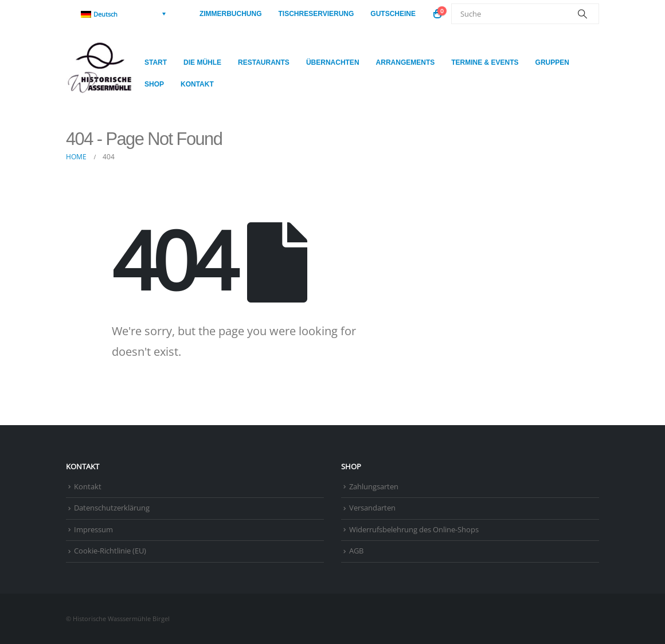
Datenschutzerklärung (112, 508)
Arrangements (406, 62)
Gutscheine (393, 14)
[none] (123, 13)
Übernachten (333, 62)
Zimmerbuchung (231, 14)
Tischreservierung (316, 14)
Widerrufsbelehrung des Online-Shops (414, 530)
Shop (154, 84)
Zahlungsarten (374, 487)
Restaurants (264, 62)
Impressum (93, 530)
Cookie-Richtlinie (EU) (110, 551)
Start (156, 62)
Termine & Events (485, 62)
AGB (356, 551)
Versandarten (372, 508)
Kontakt (197, 84)
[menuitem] (123, 13)
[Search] (582, 14)
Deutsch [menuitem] (105, 14)
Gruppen (552, 62)
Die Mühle (202, 62)
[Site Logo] (101, 73)
